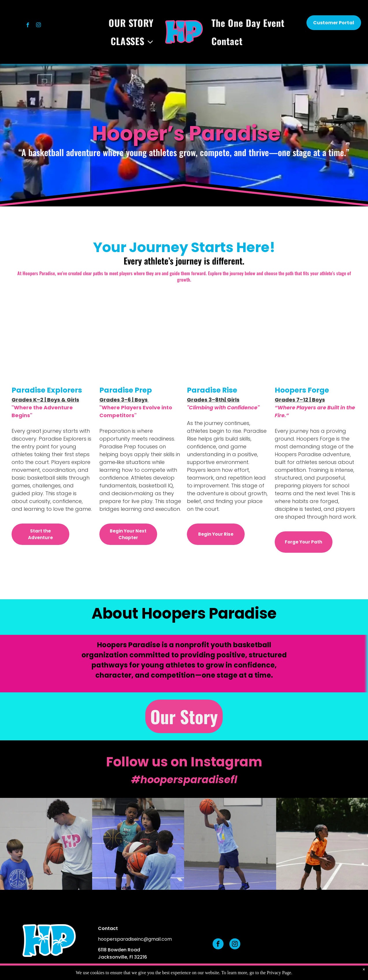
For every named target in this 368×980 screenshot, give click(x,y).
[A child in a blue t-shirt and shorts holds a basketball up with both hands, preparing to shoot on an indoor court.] (230, 844)
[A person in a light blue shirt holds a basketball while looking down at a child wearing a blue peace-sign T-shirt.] (46, 844)
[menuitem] (133, 23)
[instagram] (39, 26)
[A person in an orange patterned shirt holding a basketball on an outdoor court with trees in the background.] (322, 844)
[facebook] (28, 26)
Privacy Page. (280, 973)
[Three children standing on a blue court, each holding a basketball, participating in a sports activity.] (138, 844)
